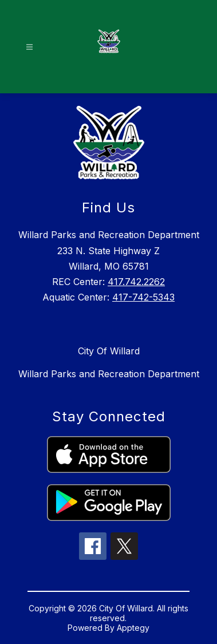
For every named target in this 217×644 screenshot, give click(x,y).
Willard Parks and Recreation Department (109, 374)
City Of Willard (109, 351)
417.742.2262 (136, 282)
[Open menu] (29, 47)
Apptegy (133, 628)
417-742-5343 (143, 297)
